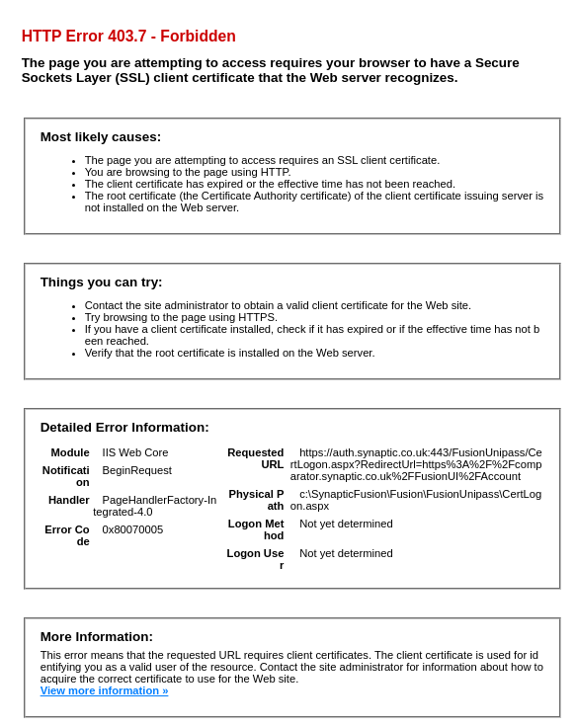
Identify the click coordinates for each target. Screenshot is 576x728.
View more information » (105, 690)
